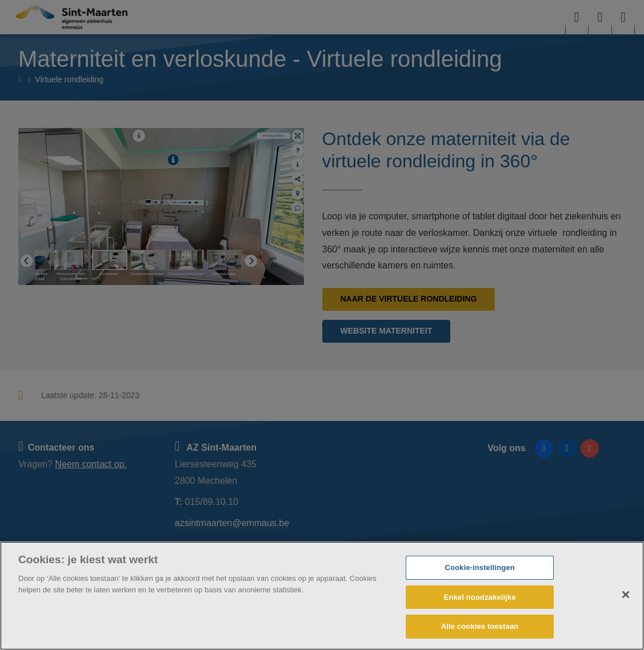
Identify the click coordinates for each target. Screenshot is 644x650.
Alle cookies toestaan (480, 626)
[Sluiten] (626, 595)
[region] (322, 596)
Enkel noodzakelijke (480, 597)
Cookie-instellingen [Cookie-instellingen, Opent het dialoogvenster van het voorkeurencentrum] (479, 567)
